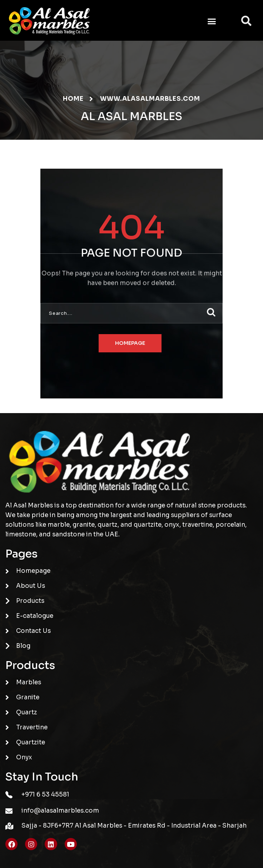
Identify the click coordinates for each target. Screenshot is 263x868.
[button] (212, 21)
